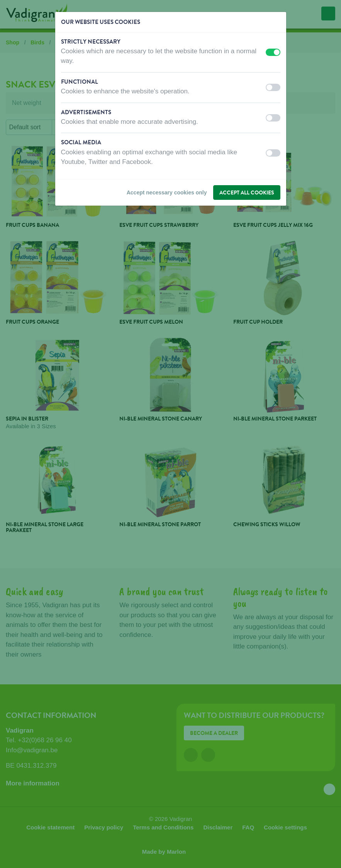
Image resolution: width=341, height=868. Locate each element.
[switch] (273, 52)
